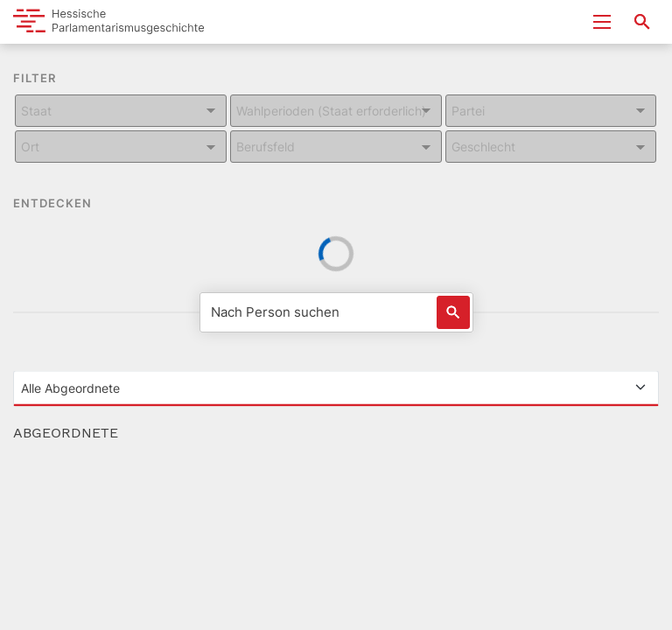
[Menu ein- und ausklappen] (602, 22)
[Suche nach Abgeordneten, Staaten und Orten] (642, 22)
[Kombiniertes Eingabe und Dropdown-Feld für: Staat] (121, 111)
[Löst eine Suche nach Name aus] (453, 312)
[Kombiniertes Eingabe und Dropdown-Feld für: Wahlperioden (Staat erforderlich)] (336, 111)
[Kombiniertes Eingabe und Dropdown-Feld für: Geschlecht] (551, 147)
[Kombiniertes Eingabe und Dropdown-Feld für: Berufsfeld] (336, 147)
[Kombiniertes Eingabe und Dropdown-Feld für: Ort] (121, 147)
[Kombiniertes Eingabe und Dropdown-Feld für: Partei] (551, 111)
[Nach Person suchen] (336, 312)
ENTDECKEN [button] (65, 205)
